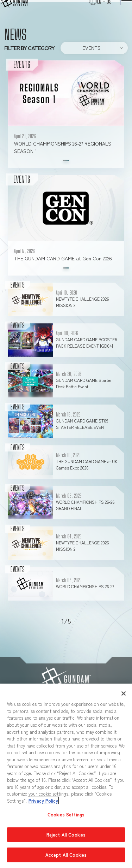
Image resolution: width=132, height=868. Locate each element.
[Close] (124, 693)
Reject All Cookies (66, 835)
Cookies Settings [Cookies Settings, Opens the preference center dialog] (66, 814)
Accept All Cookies (66, 855)
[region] (66, 776)
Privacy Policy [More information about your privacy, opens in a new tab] (43, 801)
